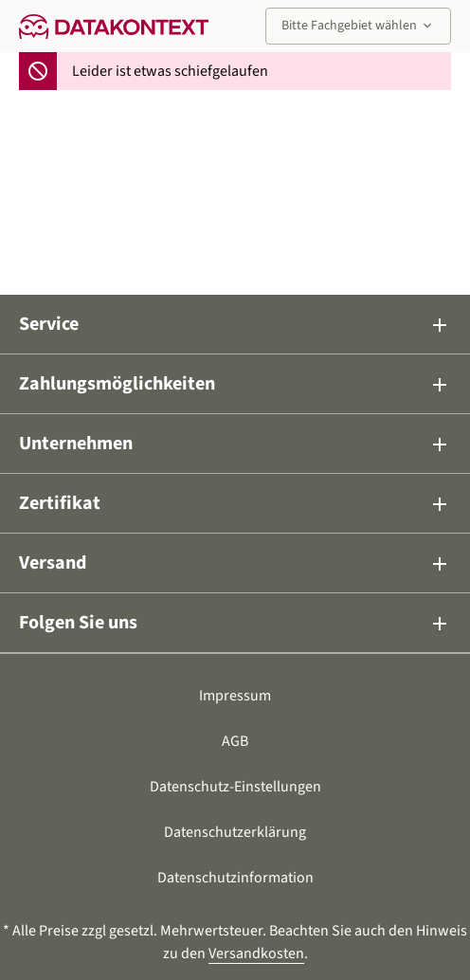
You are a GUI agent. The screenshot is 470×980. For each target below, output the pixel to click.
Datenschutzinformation (235, 878)
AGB (235, 741)
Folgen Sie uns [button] (235, 623)
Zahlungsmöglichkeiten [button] (235, 384)
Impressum (235, 696)
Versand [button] (235, 563)
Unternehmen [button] (235, 444)
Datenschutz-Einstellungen (235, 787)
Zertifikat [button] (235, 503)
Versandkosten (256, 953)
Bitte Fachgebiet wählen (358, 26)
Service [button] (235, 324)
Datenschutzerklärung (235, 832)
